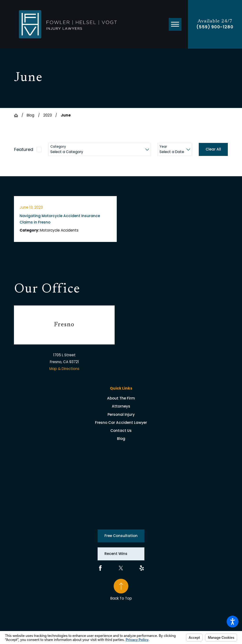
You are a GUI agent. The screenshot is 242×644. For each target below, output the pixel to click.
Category (58, 147)
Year (163, 147)
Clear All (213, 149)
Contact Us (121, 431)
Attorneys (121, 406)
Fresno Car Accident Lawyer (121, 423)
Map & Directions (64, 369)
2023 (48, 115)
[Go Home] (18, 115)
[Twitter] (121, 568)
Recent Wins (116, 554)
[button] (233, 622)
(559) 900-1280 (215, 27)
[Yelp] (142, 568)
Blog (30, 115)
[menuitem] (121, 398)
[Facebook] (100, 568)
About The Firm (121, 398)
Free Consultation (121, 536)
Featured (24, 149)
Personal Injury (121, 414)
